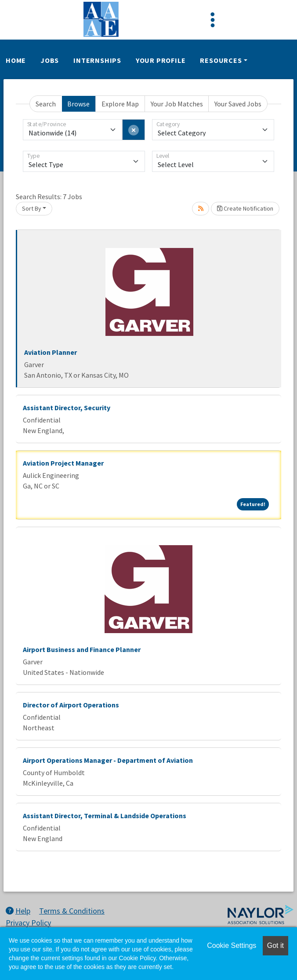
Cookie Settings (232, 945)
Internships (97, 60)
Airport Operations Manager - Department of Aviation (108, 760)
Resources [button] (221, 60)
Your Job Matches (177, 104)
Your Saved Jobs (238, 104)
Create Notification (245, 208)
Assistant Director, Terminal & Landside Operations (105, 816)
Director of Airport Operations (71, 705)
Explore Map (120, 104)
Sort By (32, 208)
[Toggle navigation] (213, 20)
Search (46, 104)
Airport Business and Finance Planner (82, 649)
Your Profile (161, 60)
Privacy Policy (28, 923)
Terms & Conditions (72, 911)
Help (18, 911)
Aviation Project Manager (63, 463)
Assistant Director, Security (67, 408)
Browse (78, 104)
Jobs (50, 60)
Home (16, 60)
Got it (275, 945)
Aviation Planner (51, 352)
